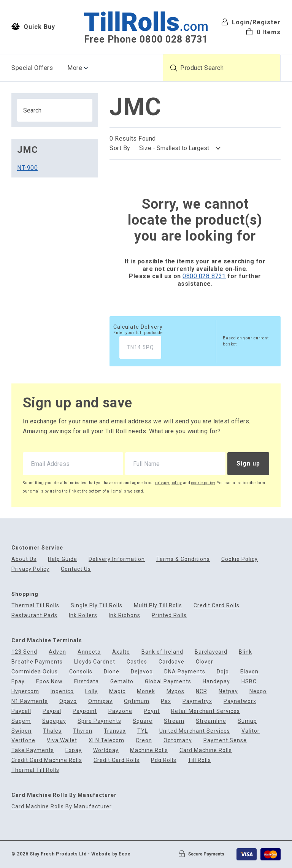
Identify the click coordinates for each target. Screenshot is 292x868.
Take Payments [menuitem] (33, 750)
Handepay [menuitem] (216, 682)
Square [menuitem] (143, 721)
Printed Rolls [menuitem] (169, 615)
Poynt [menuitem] (152, 711)
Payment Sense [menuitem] (225, 740)
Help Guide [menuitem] (63, 559)
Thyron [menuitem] (83, 731)
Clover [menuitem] (205, 662)
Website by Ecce (111, 854)
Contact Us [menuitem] (76, 569)
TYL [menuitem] (143, 731)
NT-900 (27, 168)
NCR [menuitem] (202, 691)
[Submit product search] (174, 68)
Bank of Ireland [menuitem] (162, 652)
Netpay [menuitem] (228, 691)
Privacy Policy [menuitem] (30, 569)
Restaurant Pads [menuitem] (34, 615)
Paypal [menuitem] (52, 711)
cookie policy (203, 483)
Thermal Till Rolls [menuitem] (35, 606)
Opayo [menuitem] (68, 701)
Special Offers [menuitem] (32, 68)
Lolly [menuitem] (91, 691)
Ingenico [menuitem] (62, 691)
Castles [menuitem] (137, 662)
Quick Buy (33, 27)
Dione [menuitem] (112, 672)
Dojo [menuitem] (223, 672)
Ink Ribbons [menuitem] (125, 615)
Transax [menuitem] (115, 731)
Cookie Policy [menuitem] (240, 559)
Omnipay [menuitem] (100, 701)
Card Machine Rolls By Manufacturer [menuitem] (62, 807)
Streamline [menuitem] (211, 721)
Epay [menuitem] (18, 682)
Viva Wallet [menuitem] (62, 740)
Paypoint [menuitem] (85, 711)
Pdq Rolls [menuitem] (164, 760)
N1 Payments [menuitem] (30, 701)
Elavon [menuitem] (249, 672)
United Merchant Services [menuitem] (195, 731)
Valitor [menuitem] (251, 731)
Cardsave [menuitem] (171, 662)
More (75, 68)
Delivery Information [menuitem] (117, 559)
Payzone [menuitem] (120, 711)
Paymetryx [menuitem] (197, 701)
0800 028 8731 (204, 276)
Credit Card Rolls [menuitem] (217, 606)
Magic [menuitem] (117, 691)
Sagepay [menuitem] (54, 721)
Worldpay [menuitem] (106, 750)
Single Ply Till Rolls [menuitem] (97, 606)
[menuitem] (251, 32)
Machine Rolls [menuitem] (149, 750)
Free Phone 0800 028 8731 (146, 39)
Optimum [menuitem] (137, 701)
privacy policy (168, 483)
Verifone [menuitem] (23, 740)
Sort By (120, 148)
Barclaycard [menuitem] (211, 652)
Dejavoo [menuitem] (142, 672)
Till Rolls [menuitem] (199, 760)
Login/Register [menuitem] (251, 22)
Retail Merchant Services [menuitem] (206, 711)
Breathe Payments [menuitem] (37, 662)
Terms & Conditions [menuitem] (183, 559)
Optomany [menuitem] (178, 740)
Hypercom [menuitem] (25, 691)
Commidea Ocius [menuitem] (35, 672)
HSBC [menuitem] (249, 682)
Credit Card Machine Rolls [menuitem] (47, 760)
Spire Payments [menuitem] (99, 721)
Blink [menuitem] (245, 652)
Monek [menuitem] (146, 691)
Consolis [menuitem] (81, 672)
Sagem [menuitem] (21, 721)
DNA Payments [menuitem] (185, 672)
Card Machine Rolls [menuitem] (206, 750)
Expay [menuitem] (74, 750)
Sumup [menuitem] (247, 721)
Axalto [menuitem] (121, 652)
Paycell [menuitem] (21, 711)
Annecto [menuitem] (89, 652)
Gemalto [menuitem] (122, 682)
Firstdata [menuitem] (86, 682)
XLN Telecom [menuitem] (106, 740)
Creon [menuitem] (144, 740)
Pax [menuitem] (166, 701)
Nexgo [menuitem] (258, 691)
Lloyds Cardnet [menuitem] (95, 662)
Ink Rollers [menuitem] (83, 615)
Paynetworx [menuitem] (240, 701)
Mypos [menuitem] (175, 691)
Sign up (248, 463)
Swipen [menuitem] (21, 731)
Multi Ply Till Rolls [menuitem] (158, 606)
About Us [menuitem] (24, 559)
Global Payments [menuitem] (168, 682)
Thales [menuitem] (52, 731)
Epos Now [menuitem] (49, 682)
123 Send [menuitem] (24, 652)
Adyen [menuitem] (57, 652)
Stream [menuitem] (174, 721)
